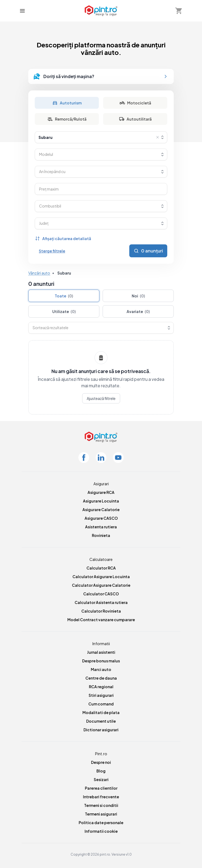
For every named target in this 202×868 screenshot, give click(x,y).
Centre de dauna (101, 678)
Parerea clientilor (101, 788)
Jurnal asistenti (101, 652)
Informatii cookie (101, 831)
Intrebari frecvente (101, 797)
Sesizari (101, 779)
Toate (64, 296)
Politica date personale (101, 823)
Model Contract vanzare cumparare (101, 620)
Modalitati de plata (101, 712)
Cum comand (101, 704)
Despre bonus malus (101, 661)
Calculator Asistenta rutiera (101, 602)
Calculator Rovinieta (101, 611)
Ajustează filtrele (101, 398)
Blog (101, 771)
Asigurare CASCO (101, 518)
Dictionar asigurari (101, 730)
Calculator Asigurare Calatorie (101, 585)
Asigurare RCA (101, 492)
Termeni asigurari (101, 814)
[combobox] (101, 137)
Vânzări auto (39, 273)
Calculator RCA (101, 568)
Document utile (101, 721)
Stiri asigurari (101, 695)
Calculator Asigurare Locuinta (101, 577)
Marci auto (101, 669)
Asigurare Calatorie (101, 509)
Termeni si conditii (101, 805)
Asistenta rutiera (101, 527)
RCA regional (101, 687)
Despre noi (101, 762)
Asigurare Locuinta (101, 501)
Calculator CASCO (101, 594)
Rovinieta (101, 535)
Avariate (138, 311)
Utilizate (64, 311)
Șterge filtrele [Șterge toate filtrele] (52, 251)
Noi (138, 296)
